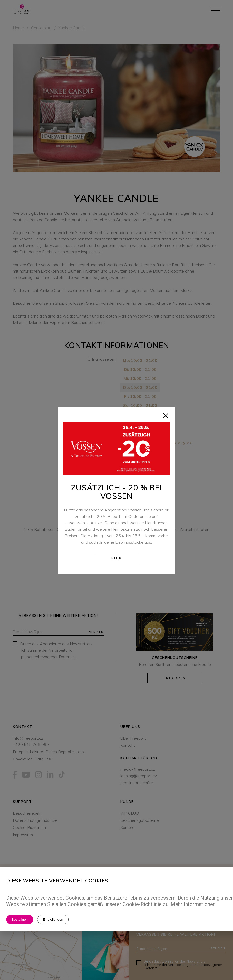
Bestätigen (20, 920)
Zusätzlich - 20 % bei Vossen (116, 492)
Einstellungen (53, 920)
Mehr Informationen (193, 904)
